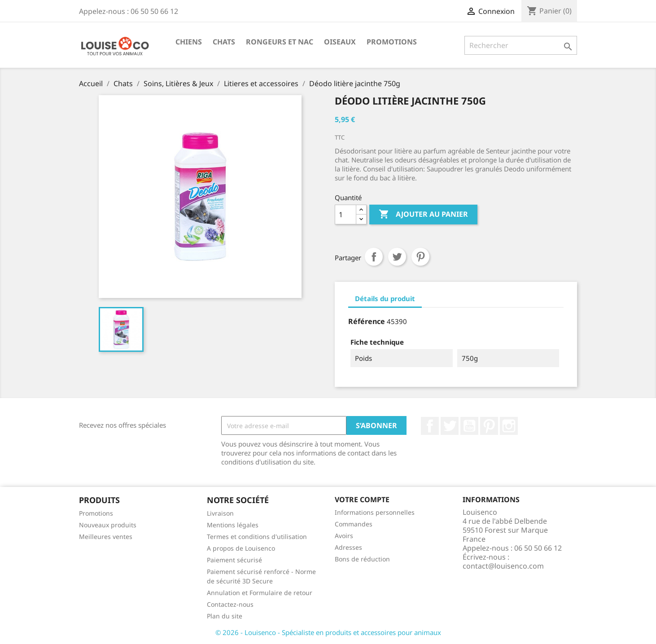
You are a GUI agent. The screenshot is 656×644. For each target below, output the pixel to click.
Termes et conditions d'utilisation (257, 537)
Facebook (430, 426)
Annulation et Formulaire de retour (260, 593)
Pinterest (420, 257)
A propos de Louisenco (241, 548)
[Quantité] (345, 215)
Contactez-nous (230, 604)
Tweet (397, 257)
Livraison (220, 513)
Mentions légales (233, 525)
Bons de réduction (362, 559)
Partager (374, 257)
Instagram (509, 426)
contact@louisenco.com (503, 566)
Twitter (450, 426)
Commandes (354, 524)
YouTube (469, 426)
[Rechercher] (521, 45)
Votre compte (362, 499)
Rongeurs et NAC (280, 42)
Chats (224, 42)
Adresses (348, 547)
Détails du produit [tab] (385, 298)
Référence (367, 321)
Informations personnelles (375, 512)
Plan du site (225, 616)
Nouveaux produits (108, 525)
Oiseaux (340, 42)
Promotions (392, 42)
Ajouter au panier (423, 215)
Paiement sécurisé (234, 560)
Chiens (189, 42)
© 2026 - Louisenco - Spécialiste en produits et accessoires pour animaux (328, 632)
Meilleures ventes (106, 537)
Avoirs (344, 536)
